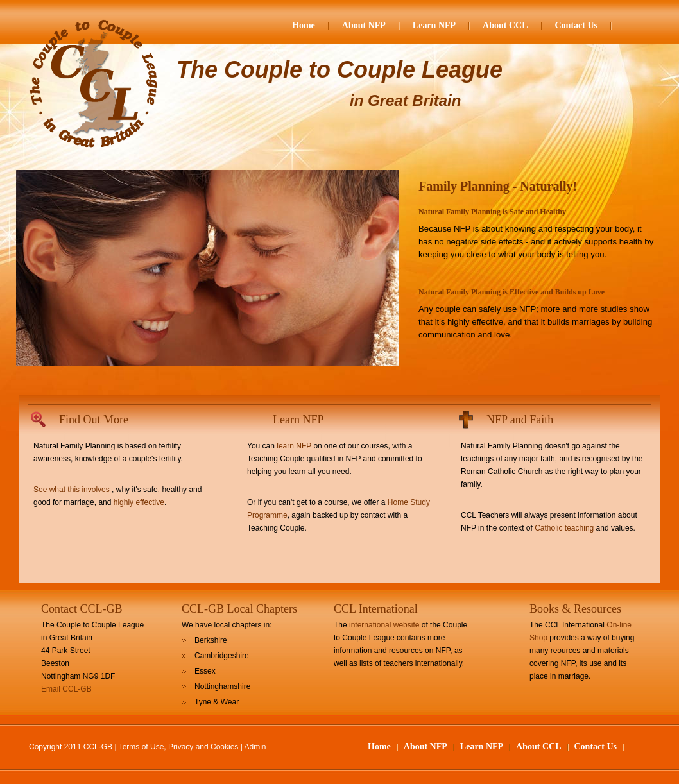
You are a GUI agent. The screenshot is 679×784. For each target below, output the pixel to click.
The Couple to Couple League (339, 70)
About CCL (505, 25)
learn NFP (294, 446)
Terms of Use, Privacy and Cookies (179, 747)
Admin (255, 747)
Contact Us (577, 25)
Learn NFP (434, 25)
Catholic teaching (564, 528)
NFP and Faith (520, 420)
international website (384, 625)
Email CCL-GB (66, 689)
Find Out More (94, 420)
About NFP (364, 25)
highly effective (139, 502)
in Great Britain (405, 100)
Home (304, 25)
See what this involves (72, 490)
